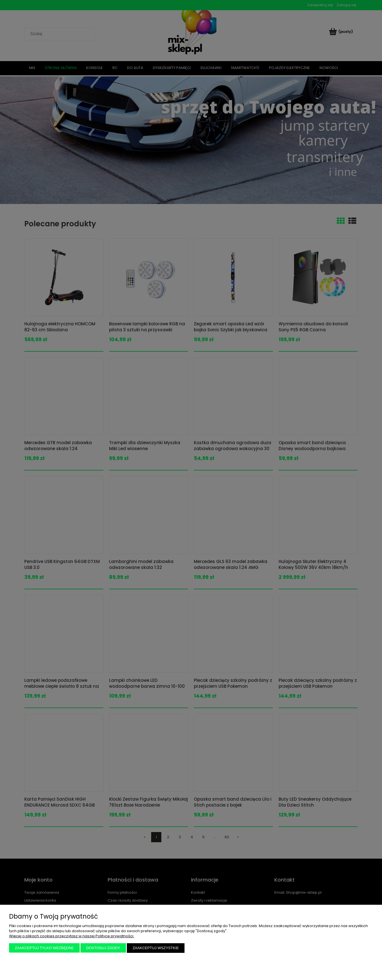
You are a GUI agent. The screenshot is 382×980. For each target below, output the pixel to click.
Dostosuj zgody (103, 948)
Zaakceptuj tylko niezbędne (45, 948)
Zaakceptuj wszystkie (156, 948)
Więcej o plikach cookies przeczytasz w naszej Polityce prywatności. (72, 936)
